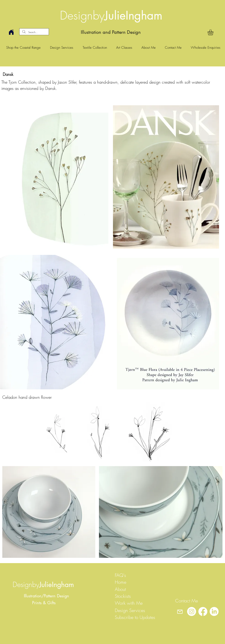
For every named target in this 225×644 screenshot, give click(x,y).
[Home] (11, 32)
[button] (214, 32)
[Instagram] (192, 611)
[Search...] (34, 32)
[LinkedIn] (214, 611)
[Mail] (180, 612)
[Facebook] (203, 611)
